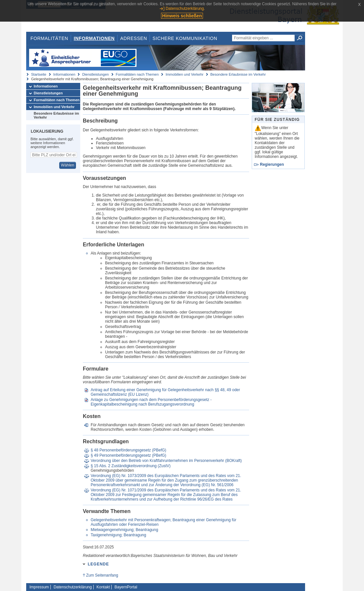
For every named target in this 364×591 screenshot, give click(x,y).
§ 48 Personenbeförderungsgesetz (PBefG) (128, 450)
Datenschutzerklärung (73, 587)
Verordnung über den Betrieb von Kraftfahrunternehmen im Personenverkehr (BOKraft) (166, 461)
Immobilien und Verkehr (185, 74)
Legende (98, 564)
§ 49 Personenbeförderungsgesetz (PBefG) (128, 455)
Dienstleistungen (95, 74)
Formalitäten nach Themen (137, 74)
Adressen (134, 38)
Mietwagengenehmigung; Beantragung (124, 530)
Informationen (94, 38)
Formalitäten (49, 38)
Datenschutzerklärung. (185, 9)
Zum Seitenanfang (102, 575)
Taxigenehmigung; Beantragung (118, 535)
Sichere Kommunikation (185, 38)
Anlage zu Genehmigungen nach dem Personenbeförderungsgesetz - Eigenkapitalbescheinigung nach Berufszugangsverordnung (151, 402)
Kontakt (103, 587)
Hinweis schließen (182, 16)
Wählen (68, 165)
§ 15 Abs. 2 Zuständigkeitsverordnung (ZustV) (131, 466)
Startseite (39, 74)
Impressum (39, 587)
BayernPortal (126, 587)
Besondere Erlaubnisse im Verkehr (238, 74)
